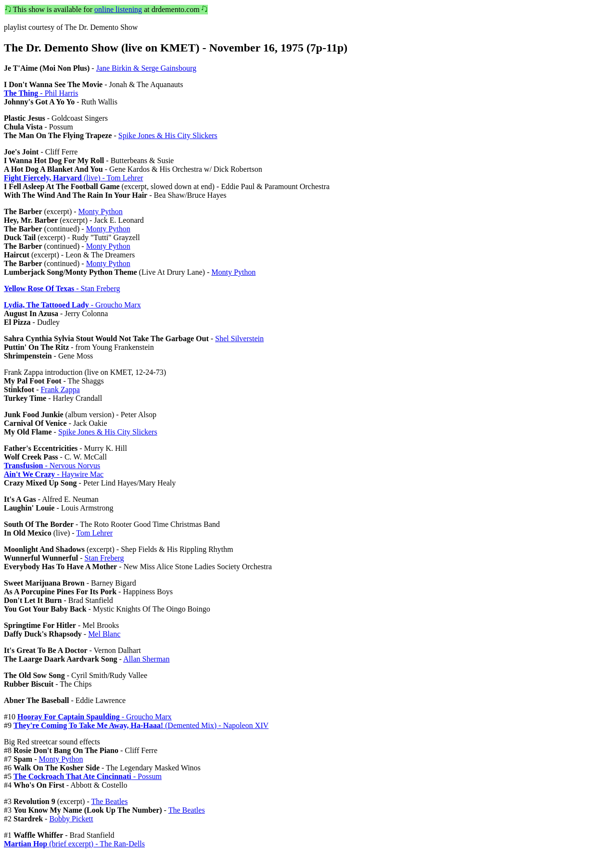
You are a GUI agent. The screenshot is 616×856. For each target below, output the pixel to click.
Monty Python (101, 211)
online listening (118, 9)
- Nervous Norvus (52, 466)
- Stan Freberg (62, 288)
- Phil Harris (41, 93)
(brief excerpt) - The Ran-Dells (74, 844)
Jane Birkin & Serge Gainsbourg (146, 68)
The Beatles (109, 801)
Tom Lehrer (94, 533)
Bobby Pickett (71, 819)
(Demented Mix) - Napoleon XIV (141, 725)
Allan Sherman (146, 659)
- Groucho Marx (72, 305)
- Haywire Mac (54, 474)
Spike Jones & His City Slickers (168, 135)
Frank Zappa (60, 390)
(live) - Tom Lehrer (73, 178)
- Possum (88, 776)
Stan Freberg (104, 558)
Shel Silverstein (239, 339)
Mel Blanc (104, 634)
